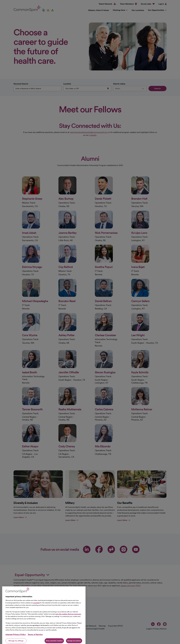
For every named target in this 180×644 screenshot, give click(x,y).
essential (36, 614)
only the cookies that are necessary (68, 626)
